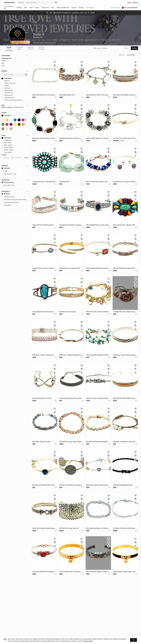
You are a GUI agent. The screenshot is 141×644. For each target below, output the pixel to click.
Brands (74, 8)
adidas (5, 86)
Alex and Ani (7, 93)
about (127, 48)
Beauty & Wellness (63, 8)
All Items (6, 168)
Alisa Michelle (8, 98)
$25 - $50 (6, 143)
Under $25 (7, 140)
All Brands (6, 78)
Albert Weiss (7, 90)
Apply (26, 158)
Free (4, 171)
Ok (133, 640)
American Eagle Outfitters (12, 100)
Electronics (45, 8)
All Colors (6, 115)
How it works (115, 8)
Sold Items (6, 205)
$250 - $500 (7, 150)
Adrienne (6, 88)
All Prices (6, 138)
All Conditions (8, 182)
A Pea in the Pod (8, 83)
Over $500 (7, 152)
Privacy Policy (88, 641)
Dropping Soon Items (10, 202)
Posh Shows (90, 8)
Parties (81, 8)
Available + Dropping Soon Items (14, 199)
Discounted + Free (9, 174)
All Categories (6, 58)
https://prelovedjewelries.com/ (46, 43)
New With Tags (8, 185)
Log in (129, 3)
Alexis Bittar (7, 95)
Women (19, 8)
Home (37, 8)
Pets (53, 8)
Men (26, 8)
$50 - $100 (7, 145)
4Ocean (6, 81)
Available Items (8, 197)
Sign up (135, 3)
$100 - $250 (7, 147)
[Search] (40, 2)
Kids (31, 8)
